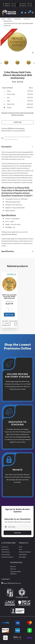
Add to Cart (9, 315)
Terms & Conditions (7, 557)
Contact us (5, 547)
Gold (20, 547)
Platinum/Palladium (25, 552)
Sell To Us (13, 569)
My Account (5, 549)
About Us (13, 566)
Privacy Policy (6, 555)
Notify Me (18, 122)
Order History (6, 552)
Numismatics (23, 555)
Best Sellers (22, 557)
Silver (21, 549)
